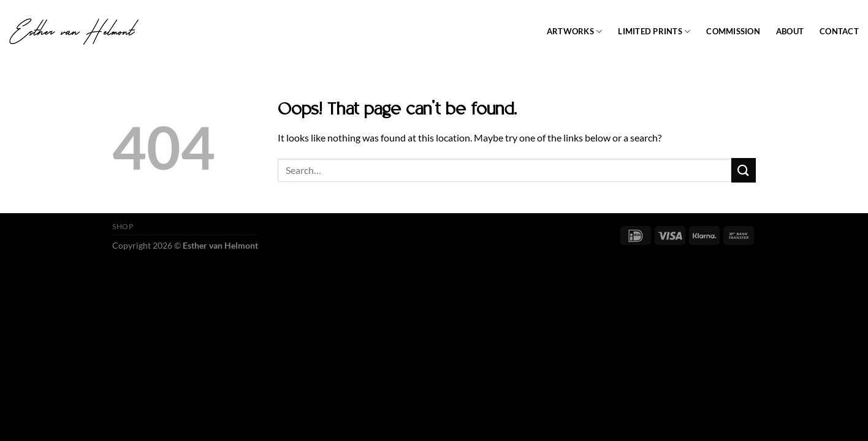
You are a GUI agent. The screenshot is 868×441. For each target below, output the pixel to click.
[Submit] (744, 170)
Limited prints (654, 32)
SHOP (123, 226)
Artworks (575, 32)
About (790, 31)
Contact (839, 31)
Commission (733, 31)
